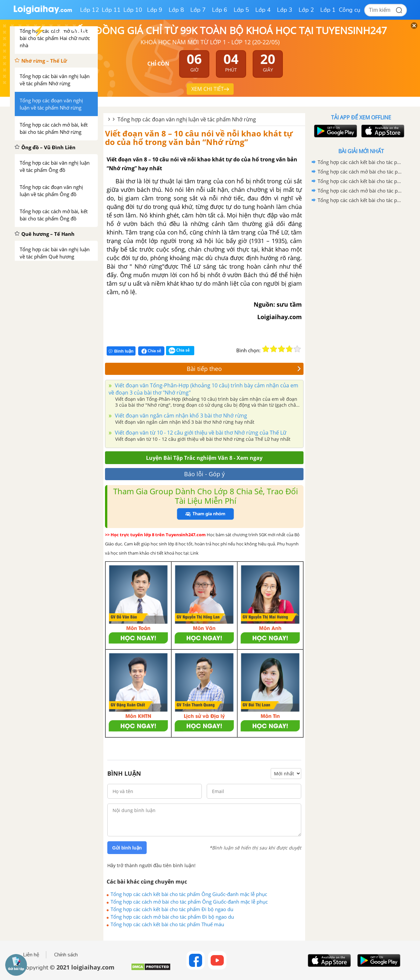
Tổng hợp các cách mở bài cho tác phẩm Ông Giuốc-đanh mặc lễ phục (189, 902)
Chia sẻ (151, 351)
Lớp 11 (111, 10)
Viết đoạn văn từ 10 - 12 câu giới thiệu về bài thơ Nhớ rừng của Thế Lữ (200, 433)
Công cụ (350, 10)
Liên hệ (31, 955)
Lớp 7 (198, 10)
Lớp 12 (90, 10)
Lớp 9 (155, 10)
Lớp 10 (133, 10)
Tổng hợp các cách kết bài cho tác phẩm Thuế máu (167, 924)
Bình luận (121, 351)
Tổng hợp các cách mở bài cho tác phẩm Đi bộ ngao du (172, 917)
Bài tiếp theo (244, 369)
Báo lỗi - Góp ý (204, 474)
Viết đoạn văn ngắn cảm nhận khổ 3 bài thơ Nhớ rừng (180, 416)
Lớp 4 (263, 10)
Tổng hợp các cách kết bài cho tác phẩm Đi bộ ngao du (172, 909)
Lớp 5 (241, 10)
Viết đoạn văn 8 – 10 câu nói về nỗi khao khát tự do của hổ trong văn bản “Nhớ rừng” (199, 138)
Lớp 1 (328, 10)
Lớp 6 (220, 10)
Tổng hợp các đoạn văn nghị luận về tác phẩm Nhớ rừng (187, 119)
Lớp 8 (176, 10)
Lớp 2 (306, 10)
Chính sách (66, 955)
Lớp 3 (285, 10)
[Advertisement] (361, 309)
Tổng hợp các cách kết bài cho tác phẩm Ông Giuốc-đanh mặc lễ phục (189, 894)
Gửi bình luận (127, 848)
